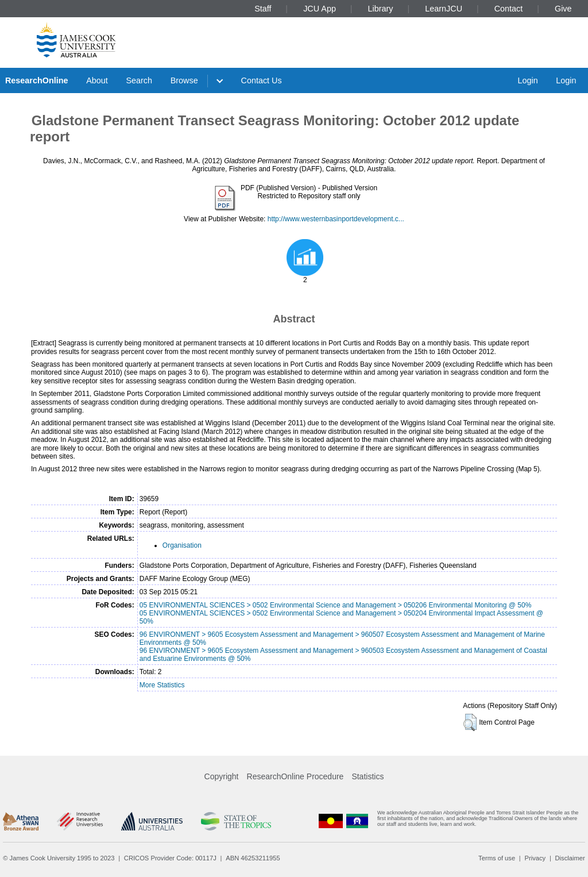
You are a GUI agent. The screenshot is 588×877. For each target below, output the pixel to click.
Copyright (222, 776)
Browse (184, 80)
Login (527, 80)
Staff (263, 9)
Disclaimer (570, 858)
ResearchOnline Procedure (295, 776)
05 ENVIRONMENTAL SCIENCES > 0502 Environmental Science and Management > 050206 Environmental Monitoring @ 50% (336, 605)
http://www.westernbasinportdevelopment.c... (336, 219)
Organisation (182, 545)
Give (563, 9)
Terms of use (497, 858)
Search (139, 80)
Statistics (367, 776)
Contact (509, 9)
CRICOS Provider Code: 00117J (170, 858)
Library (381, 9)
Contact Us (262, 80)
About (97, 80)
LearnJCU (444, 9)
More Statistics (162, 685)
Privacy (535, 858)
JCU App (320, 9)
